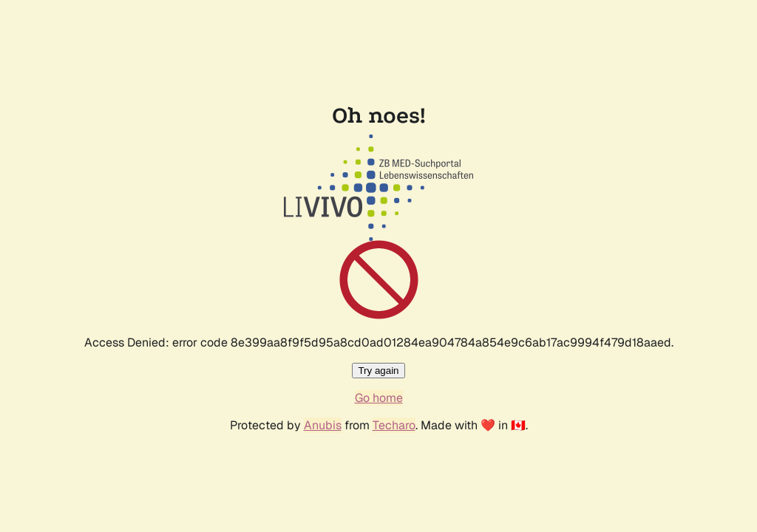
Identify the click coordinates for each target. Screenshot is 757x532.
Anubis (323, 425)
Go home (379, 398)
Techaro (394, 425)
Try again (378, 371)
